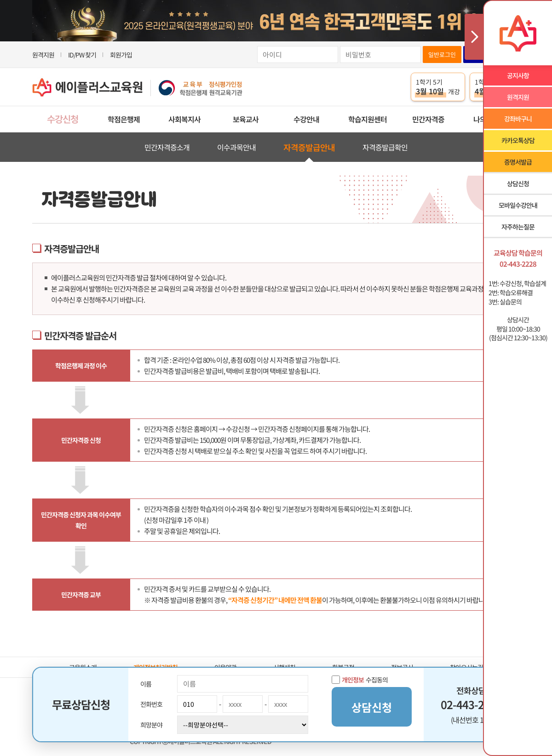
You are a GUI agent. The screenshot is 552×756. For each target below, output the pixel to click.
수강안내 (306, 119)
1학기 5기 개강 (438, 87)
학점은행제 (124, 119)
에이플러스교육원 (138, 87)
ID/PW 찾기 (82, 55)
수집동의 (360, 680)
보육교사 (246, 119)
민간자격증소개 (167, 147)
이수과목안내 (236, 147)
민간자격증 (428, 119)
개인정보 (353, 680)
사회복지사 (184, 119)
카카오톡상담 (518, 140)
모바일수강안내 (518, 205)
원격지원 (43, 55)
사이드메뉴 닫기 (474, 37)
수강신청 (63, 119)
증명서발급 (518, 162)
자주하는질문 (518, 227)
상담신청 (518, 183)
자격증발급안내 (309, 147)
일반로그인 (442, 54)
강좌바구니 (518, 119)
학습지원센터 (368, 119)
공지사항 (518, 75)
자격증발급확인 (385, 147)
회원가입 (121, 55)
